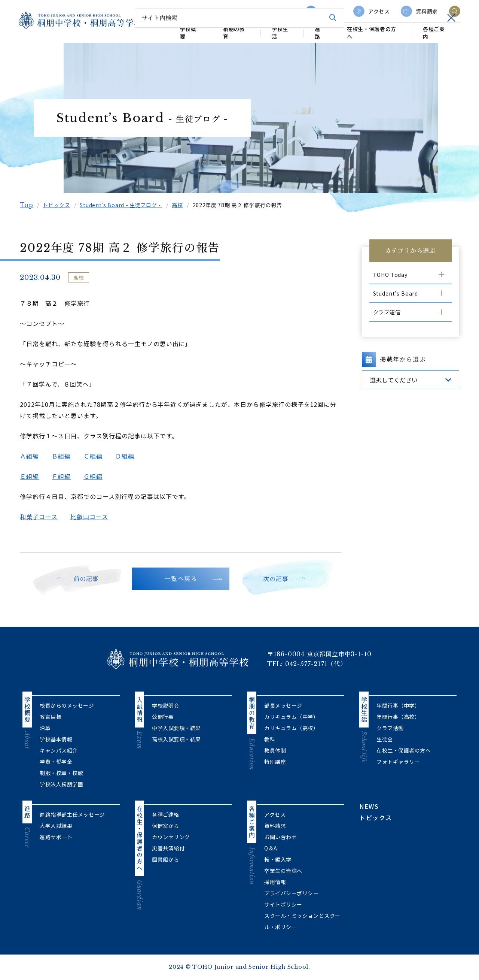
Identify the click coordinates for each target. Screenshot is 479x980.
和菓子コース (41, 517)
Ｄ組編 (127, 456)
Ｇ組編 (96, 476)
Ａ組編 (32, 456)
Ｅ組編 (32, 476)
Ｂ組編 (64, 456)
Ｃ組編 (96, 456)
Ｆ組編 (64, 476)
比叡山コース (92, 517)
